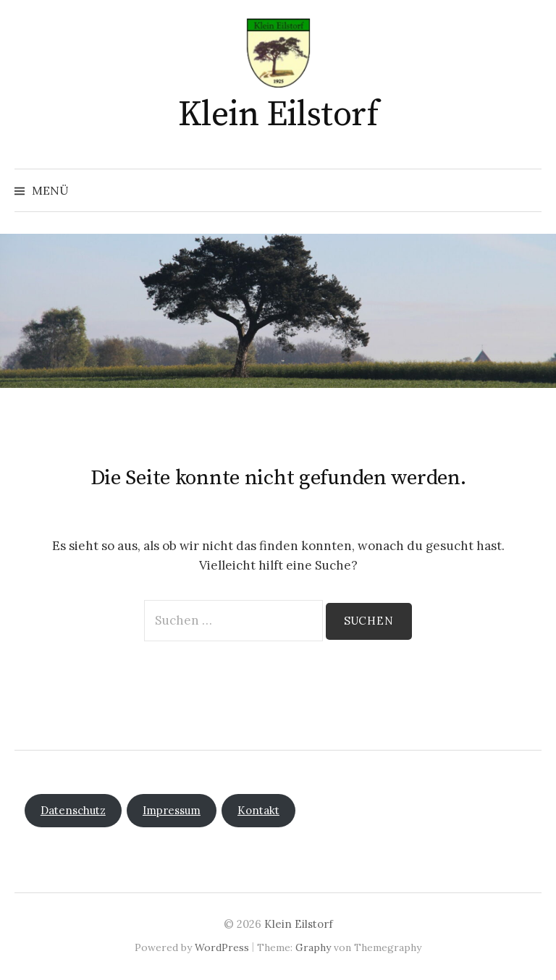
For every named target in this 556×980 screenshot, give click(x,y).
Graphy (313, 947)
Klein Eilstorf (278, 115)
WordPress (222, 947)
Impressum (172, 810)
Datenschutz (73, 810)
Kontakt (258, 810)
